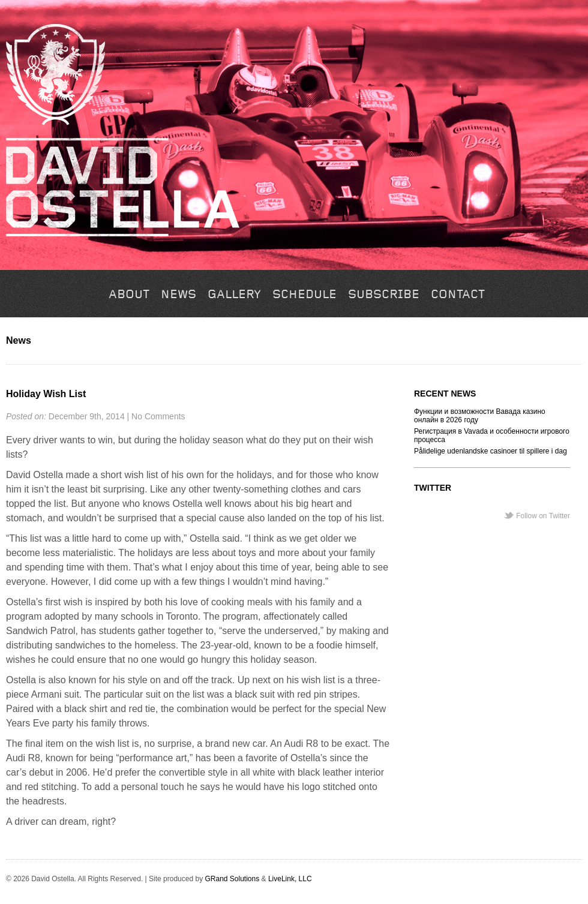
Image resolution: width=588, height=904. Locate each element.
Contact (458, 295)
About (129, 295)
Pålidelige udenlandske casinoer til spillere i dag (490, 451)
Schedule (304, 295)
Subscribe (384, 295)
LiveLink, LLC (290, 879)
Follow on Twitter (543, 516)
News (178, 295)
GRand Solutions (232, 879)
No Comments (158, 416)
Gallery (234, 295)
